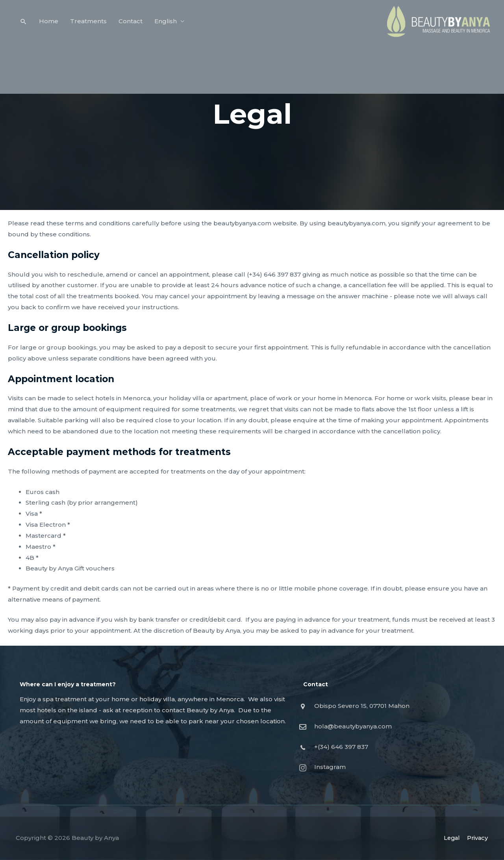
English (166, 23)
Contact (131, 23)
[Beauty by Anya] (431, 23)
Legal (450, 838)
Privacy (477, 838)
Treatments (89, 23)
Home (49, 23)
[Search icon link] (24, 24)
